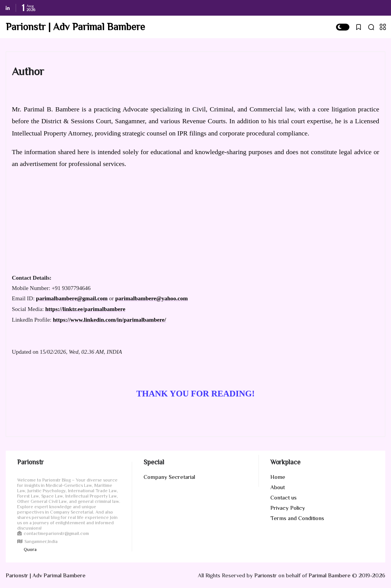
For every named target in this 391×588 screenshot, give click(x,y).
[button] (343, 27)
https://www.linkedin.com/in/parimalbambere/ (109, 320)
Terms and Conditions (297, 518)
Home (278, 477)
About (278, 487)
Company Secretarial (169, 477)
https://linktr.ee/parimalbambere (85, 309)
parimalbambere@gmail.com (72, 298)
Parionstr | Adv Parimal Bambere (75, 27)
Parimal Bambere (330, 575)
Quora (30, 549)
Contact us (284, 497)
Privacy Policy (288, 508)
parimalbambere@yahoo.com (152, 298)
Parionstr (266, 575)
